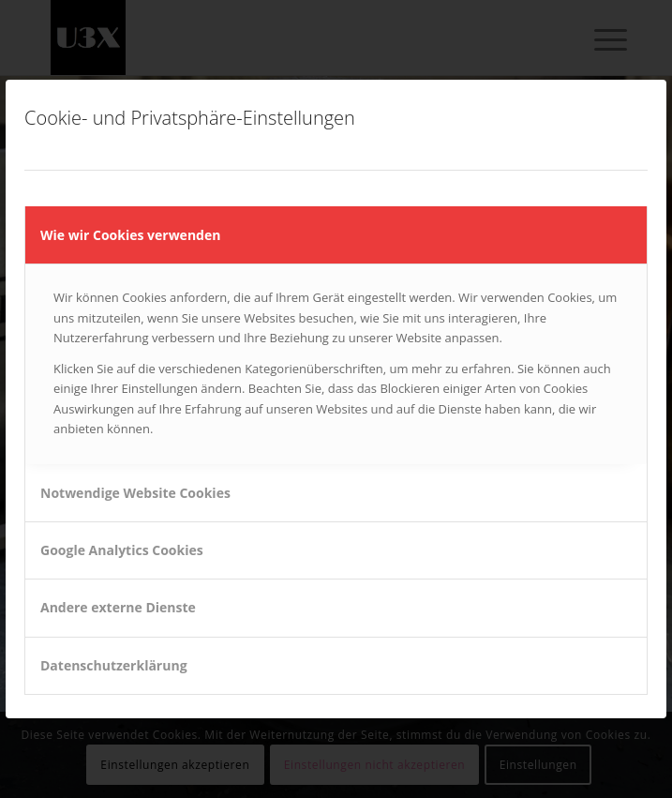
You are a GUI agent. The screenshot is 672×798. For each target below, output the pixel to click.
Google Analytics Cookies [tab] (122, 550)
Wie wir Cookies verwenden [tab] (130, 235)
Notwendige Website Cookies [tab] (135, 493)
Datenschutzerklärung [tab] (114, 665)
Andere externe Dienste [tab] (118, 607)
